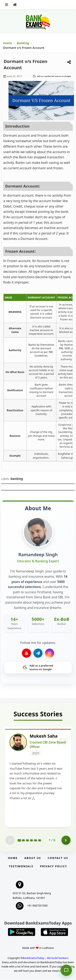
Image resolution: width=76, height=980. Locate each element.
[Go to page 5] (35, 840)
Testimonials (21, 867)
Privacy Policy (54, 867)
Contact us (58, 858)
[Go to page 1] (19, 840)
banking (17, 479)
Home (7, 43)
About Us (33, 858)
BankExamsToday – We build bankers (46, 958)
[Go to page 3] (27, 840)
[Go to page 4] (31, 840)
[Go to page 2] (23, 840)
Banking (23, 43)
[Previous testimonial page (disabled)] (10, 841)
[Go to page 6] (40, 840)
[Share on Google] (52, 76)
